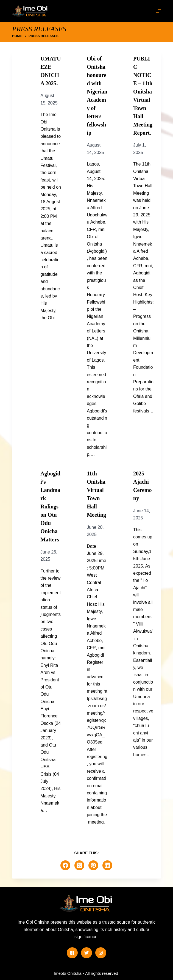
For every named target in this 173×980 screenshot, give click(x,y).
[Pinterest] (93, 865)
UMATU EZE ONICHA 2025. (51, 71)
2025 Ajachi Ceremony (142, 486)
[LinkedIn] (107, 865)
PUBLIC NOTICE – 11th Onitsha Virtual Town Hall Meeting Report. (143, 96)
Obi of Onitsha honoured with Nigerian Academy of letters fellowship (97, 96)
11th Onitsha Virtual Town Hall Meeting (96, 494)
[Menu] (158, 11)
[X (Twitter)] (79, 865)
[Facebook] (65, 865)
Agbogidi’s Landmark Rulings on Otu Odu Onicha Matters (50, 506)
